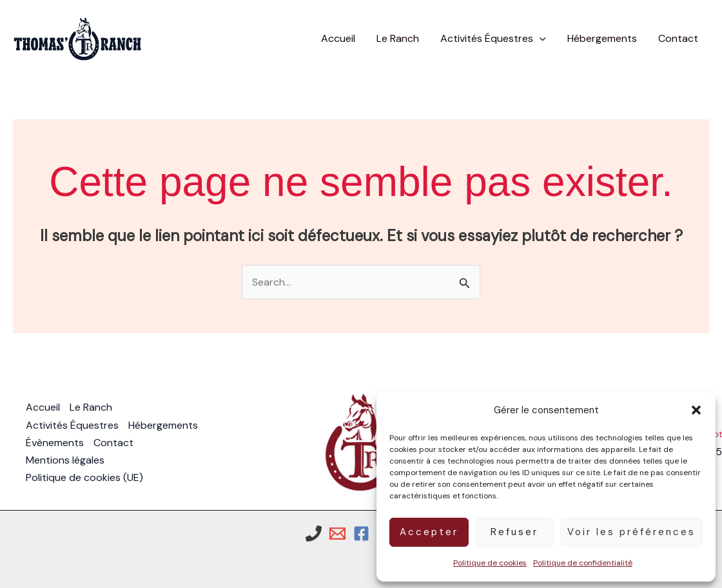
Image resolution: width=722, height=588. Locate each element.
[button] (696, 410)
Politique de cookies (490, 563)
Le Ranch (91, 407)
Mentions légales (65, 460)
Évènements (55, 443)
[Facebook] (361, 534)
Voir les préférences (631, 532)
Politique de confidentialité (583, 563)
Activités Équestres (72, 425)
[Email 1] (337, 534)
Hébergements (163, 425)
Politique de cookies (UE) (84, 477)
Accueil (43, 407)
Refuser (514, 532)
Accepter (429, 532)
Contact (113, 443)
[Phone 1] (314, 534)
